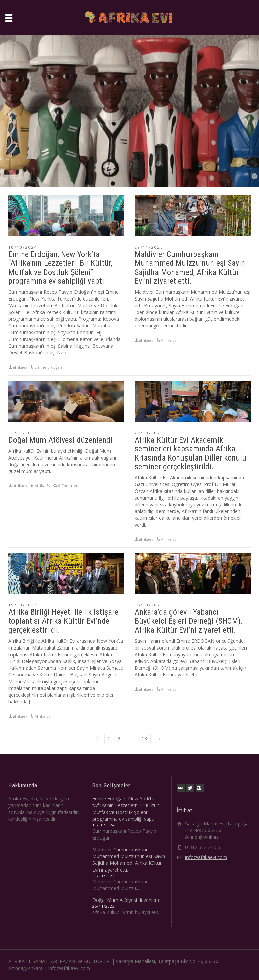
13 (144, 739)
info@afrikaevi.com (206, 857)
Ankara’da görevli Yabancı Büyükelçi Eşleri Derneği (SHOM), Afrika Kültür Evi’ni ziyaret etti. (188, 621)
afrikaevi (21, 367)
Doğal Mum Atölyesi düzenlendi (60, 440)
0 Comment (69, 486)
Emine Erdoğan (48, 367)
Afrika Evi (169, 340)
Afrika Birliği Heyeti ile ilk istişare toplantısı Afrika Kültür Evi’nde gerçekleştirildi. (63, 621)
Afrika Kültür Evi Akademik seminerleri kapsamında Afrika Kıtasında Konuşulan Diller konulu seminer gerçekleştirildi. (191, 453)
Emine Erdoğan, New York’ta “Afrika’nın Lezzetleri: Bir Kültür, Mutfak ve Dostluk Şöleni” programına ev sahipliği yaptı (60, 268)
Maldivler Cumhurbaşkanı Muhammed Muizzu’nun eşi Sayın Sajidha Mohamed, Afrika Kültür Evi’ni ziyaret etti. (190, 268)
